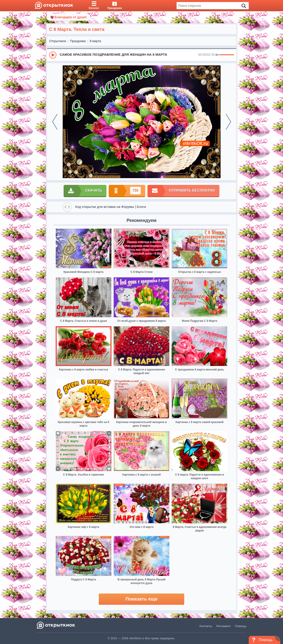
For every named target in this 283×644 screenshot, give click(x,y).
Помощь (241, 626)
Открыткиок (58, 41)
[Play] (53, 55)
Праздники (78, 41)
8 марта (95, 41)
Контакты (206, 626)
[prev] (55, 122)
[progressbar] (227, 55)
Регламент (224, 626)
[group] (142, 55)
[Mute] (217, 55)
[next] (228, 122)
